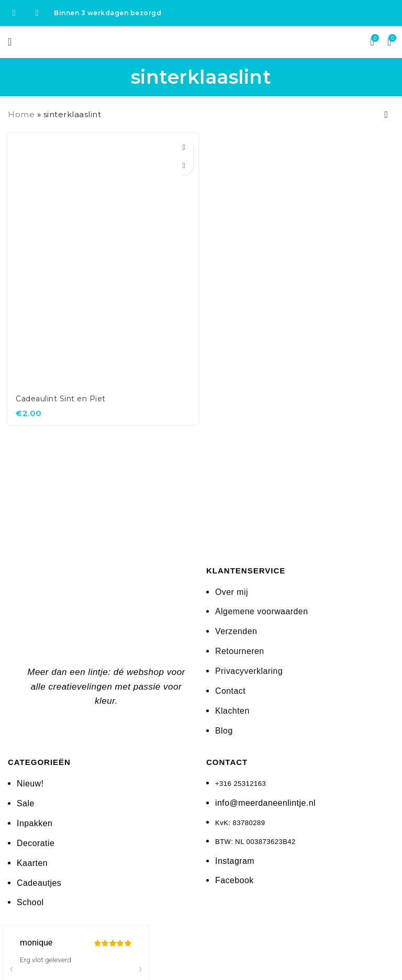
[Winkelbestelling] (386, 115)
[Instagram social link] (37, 13)
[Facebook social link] (14, 13)
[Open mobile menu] (10, 42)
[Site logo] (201, 41)
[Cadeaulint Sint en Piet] (103, 260)
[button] (184, 147)
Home (21, 114)
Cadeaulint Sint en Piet (64, 398)
